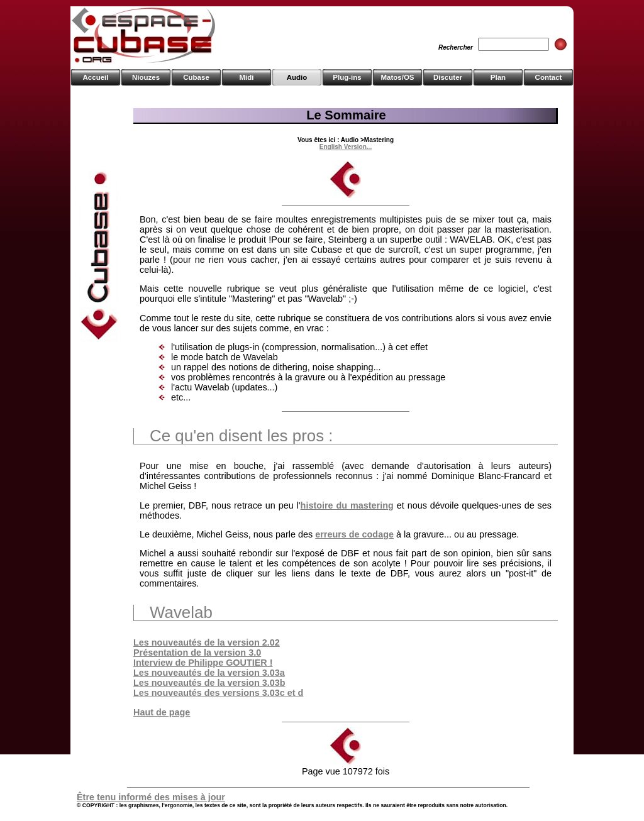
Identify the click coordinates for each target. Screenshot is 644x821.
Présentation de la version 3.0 (197, 653)
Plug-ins (347, 77)
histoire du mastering (347, 505)
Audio (297, 77)
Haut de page (162, 712)
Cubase (196, 77)
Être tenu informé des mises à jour (151, 797)
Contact (549, 77)
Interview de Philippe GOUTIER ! (203, 663)
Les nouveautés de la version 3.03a (209, 673)
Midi (246, 77)
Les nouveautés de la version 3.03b (209, 683)
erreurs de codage (354, 534)
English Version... (346, 147)
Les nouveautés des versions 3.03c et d (218, 693)
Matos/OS (397, 77)
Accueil (96, 77)
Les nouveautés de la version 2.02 (207, 642)
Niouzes (146, 77)
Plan (498, 77)
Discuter (448, 77)
